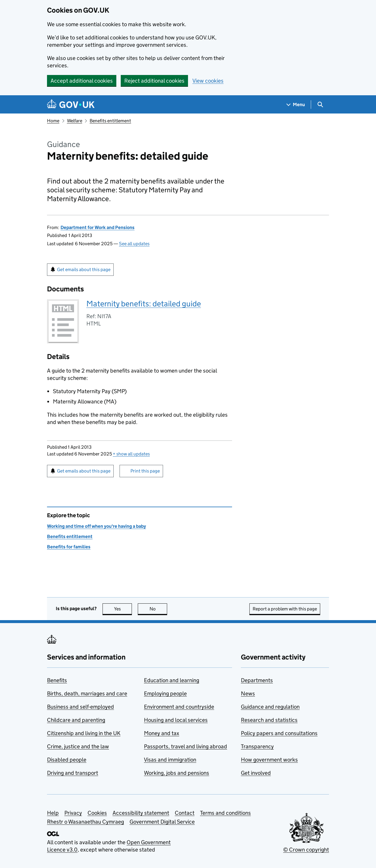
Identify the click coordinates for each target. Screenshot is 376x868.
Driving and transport (73, 773)
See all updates (134, 244)
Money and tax (162, 733)
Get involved (256, 773)
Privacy (73, 813)
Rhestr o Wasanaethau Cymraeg (85, 822)
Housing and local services (176, 720)
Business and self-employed (80, 707)
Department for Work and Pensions (98, 227)
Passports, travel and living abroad (186, 746)
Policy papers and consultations (279, 733)
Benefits (57, 680)
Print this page (145, 471)
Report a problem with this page (285, 609)
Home (53, 121)
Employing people (165, 693)
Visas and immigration (170, 760)
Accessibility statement (141, 813)
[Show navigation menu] (296, 105)
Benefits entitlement (110, 121)
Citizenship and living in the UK (84, 733)
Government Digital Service (162, 822)
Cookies (97, 813)
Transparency (257, 746)
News (248, 693)
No (158, 609)
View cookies (208, 81)
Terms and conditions (225, 813)
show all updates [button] (131, 454)
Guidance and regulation (270, 707)
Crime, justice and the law (78, 746)
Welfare (75, 121)
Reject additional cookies (154, 81)
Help (53, 813)
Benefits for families (69, 547)
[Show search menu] (320, 105)
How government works (269, 760)
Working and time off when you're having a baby (96, 526)
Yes (123, 609)
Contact (185, 813)
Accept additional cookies (82, 81)
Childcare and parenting (76, 720)
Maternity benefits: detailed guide (144, 304)
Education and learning (172, 680)
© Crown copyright (306, 850)
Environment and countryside (179, 707)
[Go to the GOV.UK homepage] (71, 105)
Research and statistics (269, 720)
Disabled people (67, 760)
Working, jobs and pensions (177, 773)
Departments (257, 680)
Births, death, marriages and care (87, 693)
